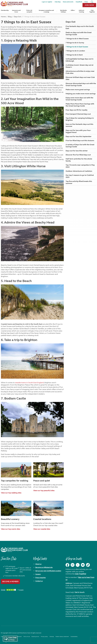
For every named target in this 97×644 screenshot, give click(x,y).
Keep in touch (74, 560)
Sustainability (74, 637)
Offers (73, 10)
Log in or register (47, 2)
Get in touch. (80, 592)
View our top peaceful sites (44, 491)
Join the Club (9, 560)
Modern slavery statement (62, 637)
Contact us (39, 581)
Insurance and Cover (16, 11)
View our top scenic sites (11, 529)
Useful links (40, 560)
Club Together (92, 11)
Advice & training (81, 11)
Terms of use (27, 637)
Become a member (10, 582)
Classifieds (79, 2)
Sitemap (52, 637)
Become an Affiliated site (44, 567)
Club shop (58, 2)
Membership (5, 10)
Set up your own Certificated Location (48, 571)
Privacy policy (44, 637)
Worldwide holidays (63, 11)
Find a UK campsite (29, 11)
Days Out (71, 22)
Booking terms (35, 637)
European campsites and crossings (46, 11)
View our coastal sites (42, 529)
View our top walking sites (11, 493)
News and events (68, 2)
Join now (89, 5)
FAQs (86, 2)
